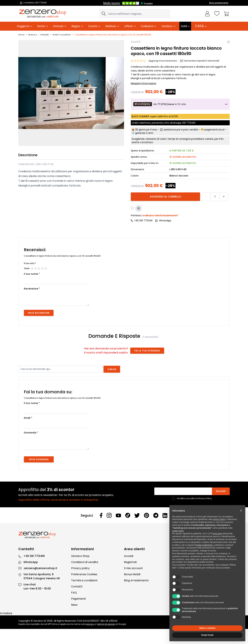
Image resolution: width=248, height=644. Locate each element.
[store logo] (43, 14)
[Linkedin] (165, 515)
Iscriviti (221, 491)
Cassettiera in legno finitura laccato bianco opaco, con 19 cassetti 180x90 (113, 35)
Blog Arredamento (136, 580)
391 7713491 (189, 123)
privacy (90, 624)
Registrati (130, 562)
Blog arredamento (219, 3)
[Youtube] (118, 515)
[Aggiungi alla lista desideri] (132, 208)
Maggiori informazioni (143, 83)
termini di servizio (106, 624)
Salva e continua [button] (207, 628)
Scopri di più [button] (207, 635)
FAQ (74, 593)
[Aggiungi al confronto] (139, 208)
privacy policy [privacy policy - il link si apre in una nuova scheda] (219, 519)
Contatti (77, 586)
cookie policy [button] (178, 531)
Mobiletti (45, 35)
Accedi (129, 556)
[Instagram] (109, 515)
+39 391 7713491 (143, 221)
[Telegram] (156, 515)
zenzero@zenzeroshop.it (40, 568)
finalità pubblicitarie (204, 545)
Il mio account (133, 568)
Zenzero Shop (80, 556)
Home (21, 35)
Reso (74, 605)
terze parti (217, 534)
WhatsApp (31, 562)
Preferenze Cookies (84, 574)
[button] (241, 511)
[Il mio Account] (207, 14)
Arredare (6, 613)
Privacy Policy (205, 498)
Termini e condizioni (84, 580)
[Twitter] (137, 515)
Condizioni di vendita (85, 562)
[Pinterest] (146, 515)
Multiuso (32, 35)
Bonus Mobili (132, 574)
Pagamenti (78, 599)
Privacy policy (80, 568)
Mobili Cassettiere (62, 35)
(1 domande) (150, 337)
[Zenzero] (124, 535)
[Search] (104, 14)
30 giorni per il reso (146, 130)
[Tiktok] (128, 515)
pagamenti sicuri (214, 130)
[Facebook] (101, 515)
